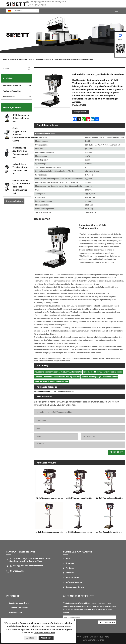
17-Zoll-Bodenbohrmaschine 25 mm (80, 532)
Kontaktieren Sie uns (21, 552)
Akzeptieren (46, 638)
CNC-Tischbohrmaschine (63, 392)
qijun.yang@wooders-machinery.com (48, 2)
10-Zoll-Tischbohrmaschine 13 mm (80, 498)
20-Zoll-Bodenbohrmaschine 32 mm (110, 532)
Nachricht (70, 573)
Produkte (14, 59)
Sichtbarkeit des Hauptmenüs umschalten (117, 10)
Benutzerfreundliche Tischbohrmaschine (51, 381)
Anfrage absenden (81, 112)
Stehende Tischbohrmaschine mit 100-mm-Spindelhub (57, 377)
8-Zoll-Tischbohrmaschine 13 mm (49, 498)
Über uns (70, 563)
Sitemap (94, 637)
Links (85, 637)
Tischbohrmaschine (43, 59)
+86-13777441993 (38, 5)
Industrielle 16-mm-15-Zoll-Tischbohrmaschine (74, 59)
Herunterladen (72, 577)
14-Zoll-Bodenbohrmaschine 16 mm (50, 532)
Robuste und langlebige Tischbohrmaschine (100, 377)
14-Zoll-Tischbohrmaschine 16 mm (110, 498)
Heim (5, 59)
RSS (101, 637)
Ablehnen (30, 638)
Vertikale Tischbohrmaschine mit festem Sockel (103, 372)
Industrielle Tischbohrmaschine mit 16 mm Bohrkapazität (58, 372)
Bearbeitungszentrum (12, 85)
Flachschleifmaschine (12, 91)
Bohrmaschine (26, 59)
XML (107, 637)
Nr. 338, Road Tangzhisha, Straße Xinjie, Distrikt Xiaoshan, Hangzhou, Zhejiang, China (30, 560)
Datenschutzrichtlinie (44, 633)
